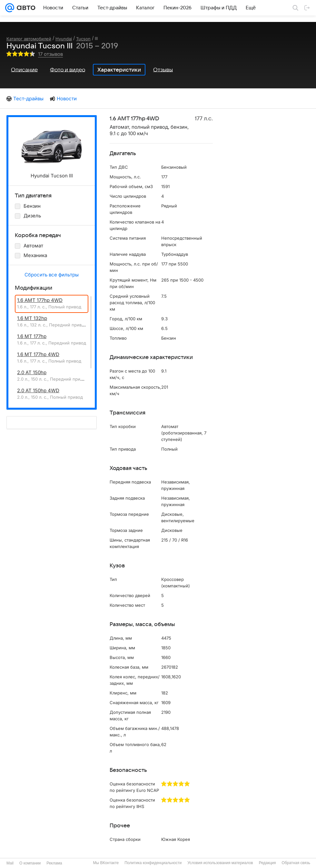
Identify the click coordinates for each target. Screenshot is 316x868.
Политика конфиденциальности (153, 863)
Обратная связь (296, 863)
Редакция (267, 863)
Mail (10, 863)
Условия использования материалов (220, 863)
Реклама (54, 863)
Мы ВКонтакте (106, 863)
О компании (30, 863)
